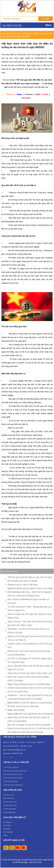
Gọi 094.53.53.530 (12, 26)
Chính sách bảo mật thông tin (13, 785)
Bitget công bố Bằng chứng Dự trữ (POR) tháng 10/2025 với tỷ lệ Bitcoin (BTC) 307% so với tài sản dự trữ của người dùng (30, 688)
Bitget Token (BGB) (16, 710)
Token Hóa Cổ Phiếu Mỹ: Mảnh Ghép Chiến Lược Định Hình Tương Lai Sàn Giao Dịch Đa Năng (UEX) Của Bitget (30, 677)
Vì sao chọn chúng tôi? (11, 767)
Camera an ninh (9, 795)
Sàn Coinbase (8, 832)
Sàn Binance (8, 822)
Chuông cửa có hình (10, 805)
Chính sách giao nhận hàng (13, 774)
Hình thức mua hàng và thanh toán (15, 771)
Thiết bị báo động (9, 812)
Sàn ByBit (7, 829)
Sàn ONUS (7, 825)
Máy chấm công (9, 798)
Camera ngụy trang (10, 802)
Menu (49, 25)
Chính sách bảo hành (11, 781)
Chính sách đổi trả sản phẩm (13, 778)
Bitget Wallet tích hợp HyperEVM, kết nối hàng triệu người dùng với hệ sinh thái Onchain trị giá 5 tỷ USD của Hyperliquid (31, 717)
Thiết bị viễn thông (10, 809)
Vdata (5, 835)
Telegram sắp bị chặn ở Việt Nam (23, 585)
